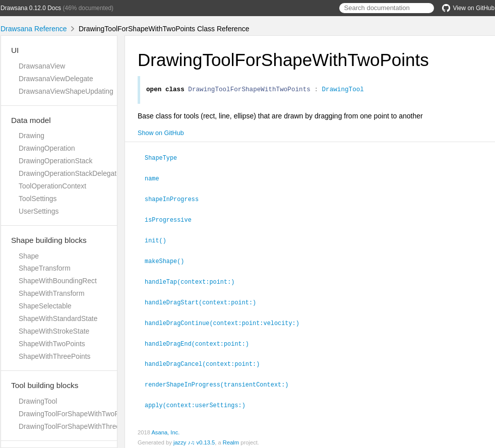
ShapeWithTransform (51, 293)
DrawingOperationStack (55, 161)
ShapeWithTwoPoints (52, 344)
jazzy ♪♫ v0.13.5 (194, 437)
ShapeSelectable (45, 306)
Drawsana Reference (34, 29)
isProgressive (172, 219)
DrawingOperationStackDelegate (70, 173)
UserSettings (39, 211)
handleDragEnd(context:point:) (201, 340)
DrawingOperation (47, 148)
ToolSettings (38, 199)
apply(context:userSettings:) (199, 400)
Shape (29, 256)
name (156, 179)
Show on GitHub (161, 135)
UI (15, 50)
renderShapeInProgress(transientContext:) (221, 380)
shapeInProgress (176, 199)
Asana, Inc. (165, 427)
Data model (31, 120)
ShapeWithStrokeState (54, 331)
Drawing (32, 136)
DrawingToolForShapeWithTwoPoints (76, 414)
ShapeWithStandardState (58, 318)
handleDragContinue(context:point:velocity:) (226, 320)
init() (160, 239)
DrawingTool (38, 401)
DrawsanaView (42, 66)
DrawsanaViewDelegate (56, 79)
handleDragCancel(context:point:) (206, 360)
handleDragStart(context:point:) (205, 300)
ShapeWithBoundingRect (58, 281)
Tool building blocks (45, 385)
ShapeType (165, 159)
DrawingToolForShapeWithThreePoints (79, 426)
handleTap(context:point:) (194, 280)
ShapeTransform (45, 268)
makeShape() (169, 260)
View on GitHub (468, 8)
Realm (231, 437)
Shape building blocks (49, 240)
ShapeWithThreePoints (55, 356)
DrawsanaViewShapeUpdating (66, 91)
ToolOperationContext (52, 186)
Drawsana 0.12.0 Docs (31, 8)
